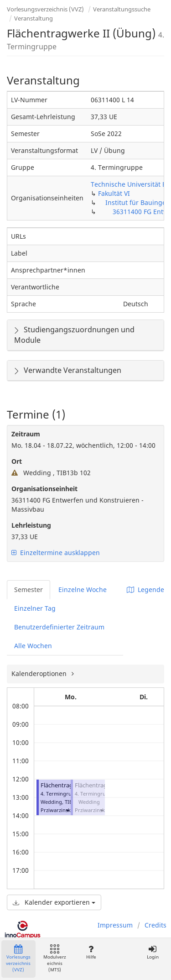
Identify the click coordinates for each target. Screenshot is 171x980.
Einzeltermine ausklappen (56, 553)
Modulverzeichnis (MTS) (55, 959)
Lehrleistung (31, 525)
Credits (155, 925)
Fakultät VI (114, 193)
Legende (145, 590)
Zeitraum (26, 434)
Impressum (115, 925)
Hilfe (91, 952)
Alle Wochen (33, 646)
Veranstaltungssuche (122, 9)
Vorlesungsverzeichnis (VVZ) (45, 9)
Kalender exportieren (54, 902)
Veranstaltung (34, 18)
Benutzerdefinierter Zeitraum (59, 627)
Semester (28, 590)
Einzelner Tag (35, 608)
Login (153, 952)
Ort (17, 461)
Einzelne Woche (83, 590)
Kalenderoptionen (40, 673)
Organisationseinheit (44, 489)
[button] (67, 810)
